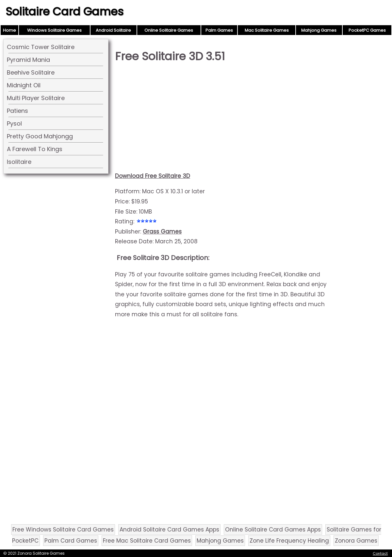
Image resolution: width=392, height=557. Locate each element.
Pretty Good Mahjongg (40, 136)
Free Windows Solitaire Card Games (63, 530)
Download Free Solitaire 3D (153, 176)
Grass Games (162, 232)
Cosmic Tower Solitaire (41, 47)
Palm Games (219, 30)
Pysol (14, 123)
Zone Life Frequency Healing (289, 541)
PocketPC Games (367, 30)
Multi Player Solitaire (36, 98)
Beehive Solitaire (31, 72)
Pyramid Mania (28, 60)
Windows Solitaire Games (54, 30)
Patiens (17, 111)
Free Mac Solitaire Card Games (147, 541)
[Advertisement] (223, 120)
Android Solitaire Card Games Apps (169, 530)
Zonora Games (356, 541)
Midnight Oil (24, 85)
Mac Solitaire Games (267, 30)
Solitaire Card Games (65, 11)
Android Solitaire (113, 30)
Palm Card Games (71, 541)
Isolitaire (19, 162)
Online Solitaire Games (169, 30)
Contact (380, 553)
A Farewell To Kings (35, 149)
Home (9, 30)
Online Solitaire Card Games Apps (273, 530)
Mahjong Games (319, 30)
